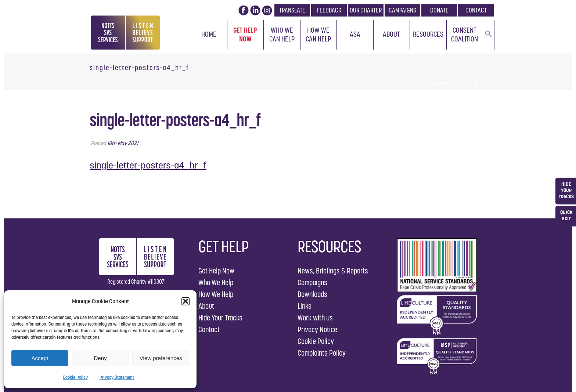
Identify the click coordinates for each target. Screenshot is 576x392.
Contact (209, 329)
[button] (186, 301)
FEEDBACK (329, 10)
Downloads (312, 294)
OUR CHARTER (366, 10)
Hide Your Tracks (220, 318)
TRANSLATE (292, 10)
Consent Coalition (465, 35)
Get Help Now (245, 35)
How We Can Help (318, 35)
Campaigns (312, 282)
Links (305, 306)
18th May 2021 (123, 143)
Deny (100, 358)
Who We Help (216, 282)
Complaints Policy (322, 353)
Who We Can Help (282, 35)
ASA (355, 34)
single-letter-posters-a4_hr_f (148, 165)
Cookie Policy (75, 377)
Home (209, 34)
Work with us (315, 318)
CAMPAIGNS (402, 10)
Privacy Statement (117, 377)
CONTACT (476, 10)
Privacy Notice (317, 329)
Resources (428, 34)
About (391, 34)
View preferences (161, 358)
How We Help (216, 294)
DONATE (439, 10)
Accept (40, 358)
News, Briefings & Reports (333, 271)
